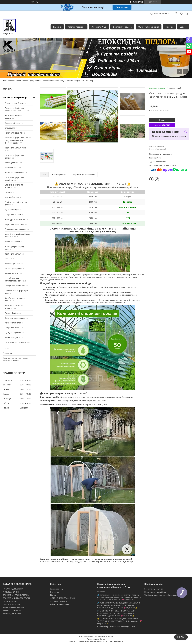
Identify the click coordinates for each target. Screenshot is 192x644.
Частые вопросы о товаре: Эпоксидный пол (116, 627)
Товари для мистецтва (15, 286)
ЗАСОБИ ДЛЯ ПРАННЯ (12, 613)
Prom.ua (109, 636)
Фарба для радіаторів (14, 224)
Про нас (169, 27)
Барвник (8, 259)
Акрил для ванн (12, 163)
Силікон (8, 192)
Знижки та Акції (99, 27)
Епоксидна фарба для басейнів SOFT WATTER (15, 109)
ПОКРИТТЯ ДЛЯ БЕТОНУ (13, 589)
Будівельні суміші (12, 337)
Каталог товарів (75, 27)
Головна (57, 27)
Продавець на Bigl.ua (96, 639)
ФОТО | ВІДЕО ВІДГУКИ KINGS (62, 598)
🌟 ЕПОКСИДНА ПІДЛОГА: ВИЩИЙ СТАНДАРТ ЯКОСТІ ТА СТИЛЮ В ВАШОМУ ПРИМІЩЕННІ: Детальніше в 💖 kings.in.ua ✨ (120, 621)
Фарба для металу (13, 254)
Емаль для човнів (13, 241)
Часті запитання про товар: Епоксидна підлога (15, 359)
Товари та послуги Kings (15, 97)
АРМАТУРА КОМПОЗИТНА (14, 607)
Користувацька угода (154, 589)
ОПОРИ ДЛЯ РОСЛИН (12, 604)
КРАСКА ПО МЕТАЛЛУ (12, 610)
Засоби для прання (13, 268)
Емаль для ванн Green (15, 173)
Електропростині (12, 264)
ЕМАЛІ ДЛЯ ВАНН (10, 601)
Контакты (54, 592)
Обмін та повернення (149, 27)
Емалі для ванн (11, 168)
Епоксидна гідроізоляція (16, 342)
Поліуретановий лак (14, 133)
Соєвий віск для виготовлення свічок (14, 280)
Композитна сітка (13, 323)
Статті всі (101, 592)
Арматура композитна (15, 219)
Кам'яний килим (12, 197)
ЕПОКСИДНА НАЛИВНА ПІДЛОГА (16, 595)
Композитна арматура (15, 318)
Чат (181, 637)
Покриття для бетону (14, 103)
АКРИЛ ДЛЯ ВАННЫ (11, 592)
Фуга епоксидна (12, 210)
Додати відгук (181, 14)
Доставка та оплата (122, 27)
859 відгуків (138, 2)
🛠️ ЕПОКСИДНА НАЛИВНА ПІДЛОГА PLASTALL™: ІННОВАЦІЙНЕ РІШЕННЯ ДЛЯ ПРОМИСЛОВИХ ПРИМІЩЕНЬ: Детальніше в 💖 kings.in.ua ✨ (117, 613)
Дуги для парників (13, 333)
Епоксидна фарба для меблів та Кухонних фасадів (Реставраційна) (18, 140)
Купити (162, 120)
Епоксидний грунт (13, 123)
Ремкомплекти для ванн (16, 229)
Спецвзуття (10, 128)
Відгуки (53, 595)
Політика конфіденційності (156, 592)
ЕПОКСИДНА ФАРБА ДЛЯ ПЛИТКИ (17, 598)
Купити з (162, 125)
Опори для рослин (32, 81)
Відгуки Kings (9, 353)
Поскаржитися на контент (89, 641)
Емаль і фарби (11, 313)
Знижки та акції (57, 589)
